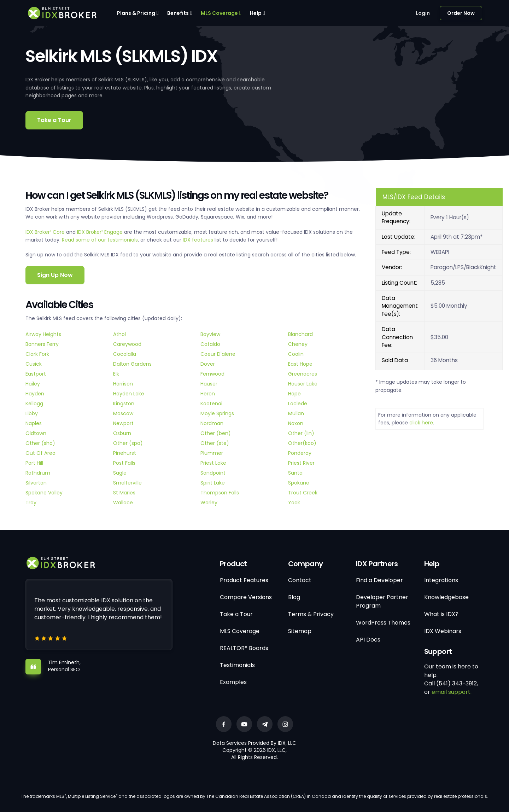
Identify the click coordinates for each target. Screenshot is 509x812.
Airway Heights (43, 334)
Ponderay (300, 453)
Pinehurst (125, 453)
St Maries (124, 493)
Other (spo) (128, 443)
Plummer (212, 453)
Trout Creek (303, 493)
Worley (209, 503)
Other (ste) (215, 443)
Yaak (294, 503)
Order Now (461, 13)
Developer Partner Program (382, 601)
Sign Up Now (55, 275)
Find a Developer (379, 580)
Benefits (178, 13)
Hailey (33, 384)
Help (256, 13)
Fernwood (212, 374)
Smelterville (127, 483)
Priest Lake (213, 463)
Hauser (209, 384)
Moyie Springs (217, 413)
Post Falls (124, 463)
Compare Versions (246, 597)
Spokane (299, 483)
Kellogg (34, 404)
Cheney (298, 344)
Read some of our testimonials (100, 240)
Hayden (35, 394)
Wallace (123, 503)
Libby (32, 413)
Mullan (296, 413)
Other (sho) (40, 443)
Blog (294, 597)
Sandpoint (213, 473)
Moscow (123, 413)
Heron (208, 394)
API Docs (368, 640)
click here (421, 423)
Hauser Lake (303, 384)
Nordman (212, 423)
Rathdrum (38, 473)
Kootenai (211, 404)
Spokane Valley (44, 493)
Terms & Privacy (311, 614)
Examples (233, 682)
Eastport (36, 374)
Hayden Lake (129, 394)
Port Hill (34, 463)
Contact (300, 580)
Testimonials (237, 665)
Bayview (210, 334)
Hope (294, 394)
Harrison (123, 384)
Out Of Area (40, 453)
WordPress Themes (383, 623)
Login (423, 13)
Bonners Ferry (42, 344)
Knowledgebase (446, 597)
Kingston (124, 404)
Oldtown (36, 433)
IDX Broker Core (46, 232)
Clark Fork (37, 354)
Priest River (301, 463)
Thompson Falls (220, 493)
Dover (208, 364)
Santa (295, 473)
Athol (119, 334)
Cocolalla (125, 354)
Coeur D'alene (218, 354)
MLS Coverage (219, 13)
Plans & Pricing (136, 13)
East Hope (300, 364)
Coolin (296, 354)
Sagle (120, 473)
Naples (34, 423)
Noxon (296, 423)
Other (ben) (216, 433)
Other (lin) (301, 433)
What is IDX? (441, 614)
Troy (31, 503)
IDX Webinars (443, 631)
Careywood (127, 344)
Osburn (122, 433)
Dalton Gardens (132, 364)
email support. (452, 692)
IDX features (198, 240)
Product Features (244, 580)
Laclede (298, 404)
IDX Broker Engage (101, 232)
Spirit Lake (213, 483)
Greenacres (303, 374)
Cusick (34, 364)
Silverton (36, 483)
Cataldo (210, 344)
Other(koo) (302, 443)
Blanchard (300, 334)
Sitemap (300, 631)
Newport (123, 423)
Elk (116, 374)
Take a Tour (54, 120)
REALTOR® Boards (244, 648)
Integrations (441, 580)
